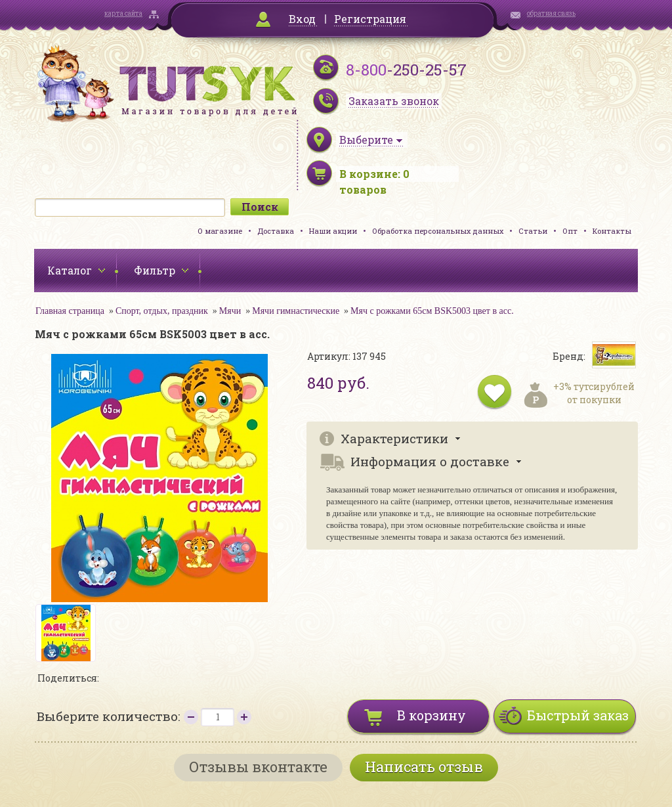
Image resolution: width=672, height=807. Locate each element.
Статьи (533, 231)
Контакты (612, 231)
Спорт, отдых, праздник (162, 311)
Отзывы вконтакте (258, 767)
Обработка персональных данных (438, 231)
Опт (570, 231)
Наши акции (333, 231)
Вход (302, 19)
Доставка (276, 231)
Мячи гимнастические (296, 311)
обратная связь (551, 13)
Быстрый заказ (578, 715)
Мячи (230, 311)
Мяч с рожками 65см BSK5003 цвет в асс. (432, 311)
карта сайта (123, 13)
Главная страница (70, 311)
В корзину (431, 715)
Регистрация (370, 19)
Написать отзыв (424, 767)
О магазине (220, 231)
